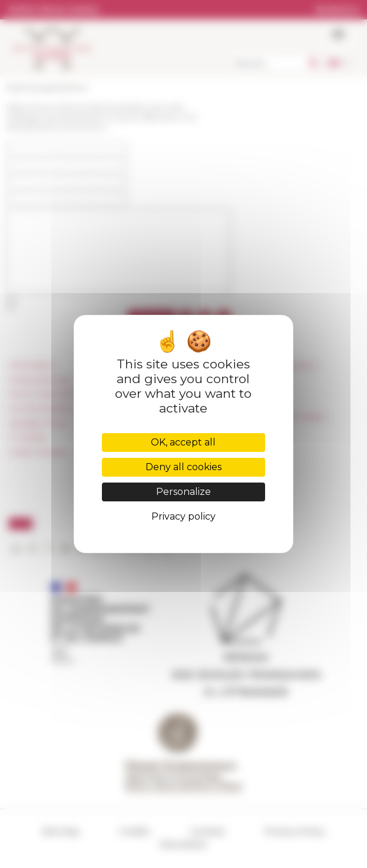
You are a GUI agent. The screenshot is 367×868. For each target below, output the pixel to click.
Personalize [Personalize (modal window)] (183, 492)
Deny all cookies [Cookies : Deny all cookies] (183, 467)
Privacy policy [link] (183, 516)
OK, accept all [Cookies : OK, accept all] (183, 442)
